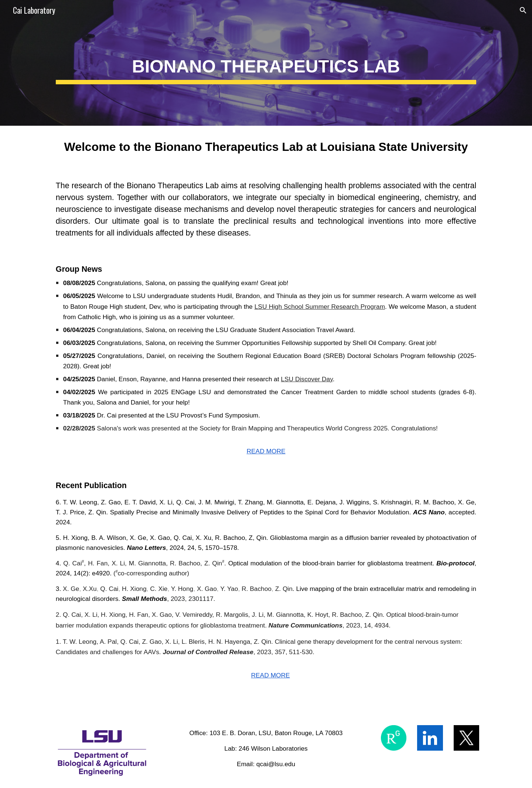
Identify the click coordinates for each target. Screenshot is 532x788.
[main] (266, 63)
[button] (523, 10)
